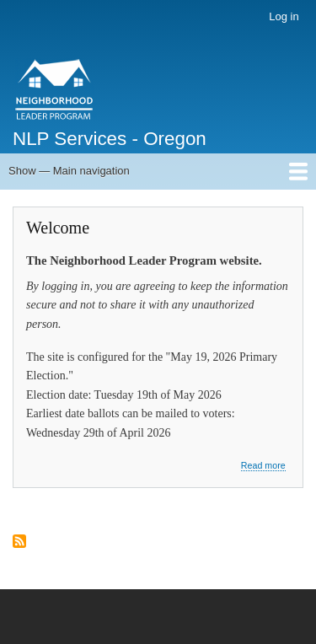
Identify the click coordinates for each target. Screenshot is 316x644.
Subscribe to (19, 542)
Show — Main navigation (69, 171)
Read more (263, 466)
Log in (284, 16)
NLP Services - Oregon (110, 139)
